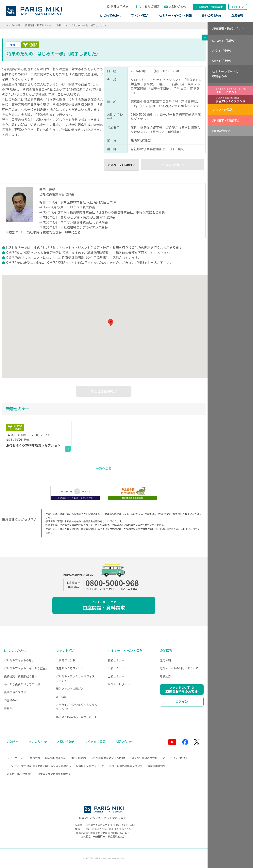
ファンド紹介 (140, 15)
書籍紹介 (9, 708)
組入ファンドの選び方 (70, 689)
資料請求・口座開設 (225, 120)
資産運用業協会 (156, 766)
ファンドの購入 (222, 109)
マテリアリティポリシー (176, 758)
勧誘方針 (35, 758)
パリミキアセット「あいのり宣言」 (26, 668)
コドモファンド (66, 660)
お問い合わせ (178, 6)
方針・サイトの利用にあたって (179, 668)
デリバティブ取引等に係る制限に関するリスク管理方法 (39, 766)
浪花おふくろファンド (70, 668)
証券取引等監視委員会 (20, 774)
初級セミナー (116, 660)
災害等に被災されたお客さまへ (56, 774)
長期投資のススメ (15, 692)
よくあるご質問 (149, 6)
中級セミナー (116, 668)
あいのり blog (211, 15)
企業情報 (237, 15)
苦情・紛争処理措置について (126, 766)
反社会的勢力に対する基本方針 (109, 758)
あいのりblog (38, 742)
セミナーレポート (119, 684)
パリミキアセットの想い (19, 660)
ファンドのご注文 (182, 689)
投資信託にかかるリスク (90, 766)
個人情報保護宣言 (55, 758)
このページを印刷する (122, 165)
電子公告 (165, 676)
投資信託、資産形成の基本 (21, 676)
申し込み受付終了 (173, 165)
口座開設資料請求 (210, 7)
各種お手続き (120, 6)
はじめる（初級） (224, 41)
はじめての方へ (111, 15)
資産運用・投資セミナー (38, 25)
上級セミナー (116, 676)
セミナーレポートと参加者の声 (225, 74)
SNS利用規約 (78, 758)
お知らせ (13, 742)
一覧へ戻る (104, 468)
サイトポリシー (16, 758)
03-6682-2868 (99, 829)
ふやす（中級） (222, 51)
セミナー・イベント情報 (175, 15)
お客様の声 (11, 700)
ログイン (238, 7)
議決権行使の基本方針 (144, 758)
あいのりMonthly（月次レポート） (78, 717)
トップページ (13, 25)
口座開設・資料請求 (104, 605)
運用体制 (61, 697)
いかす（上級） (222, 61)
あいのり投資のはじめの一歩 (22, 684)
